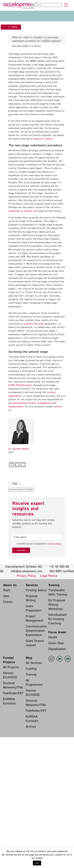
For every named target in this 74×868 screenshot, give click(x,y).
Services (32, 585)
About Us (10, 585)
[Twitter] (17, 465)
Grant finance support (35, 643)
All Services (34, 663)
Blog (29, 658)
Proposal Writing (32, 598)
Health (53, 637)
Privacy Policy (26, 576)
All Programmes (34, 683)
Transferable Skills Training (58, 592)
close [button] (37, 863)
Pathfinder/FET (13, 693)
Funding (31, 669)
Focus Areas (57, 632)
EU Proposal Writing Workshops (57, 605)
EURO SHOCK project (20, 385)
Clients (8, 602)
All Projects (11, 667)
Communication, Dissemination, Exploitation (36, 631)
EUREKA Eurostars (9, 701)
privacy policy (54, 544)
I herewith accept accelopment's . (37, 543)
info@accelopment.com (26, 571)
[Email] (23, 465)
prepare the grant (34, 324)
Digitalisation (57, 649)
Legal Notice (49, 576)
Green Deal (56, 643)
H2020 (29, 490)
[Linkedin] (11, 465)
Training (54, 585)
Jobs (6, 596)
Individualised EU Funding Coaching (57, 619)
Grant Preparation (34, 608)
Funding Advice (36, 590)
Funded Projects (9, 660)
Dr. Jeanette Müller (19, 449)
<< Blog (13, 27)
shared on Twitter (43, 139)
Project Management (34, 619)
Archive (31, 727)
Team (7, 590)
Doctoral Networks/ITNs (13, 685)
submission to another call (23, 211)
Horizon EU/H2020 (10, 675)
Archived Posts (16, 490)
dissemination (16, 407)
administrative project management (32, 403)
